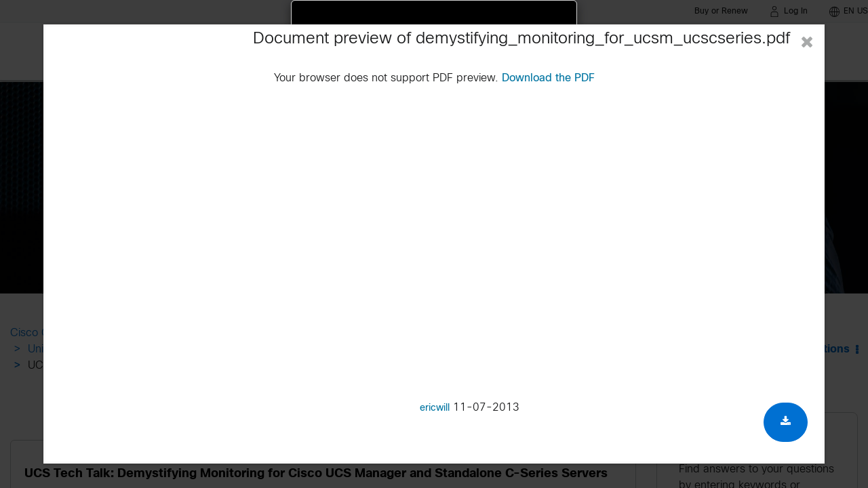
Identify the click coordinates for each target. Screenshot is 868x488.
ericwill (435, 408)
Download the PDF (548, 78)
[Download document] (786, 422)
